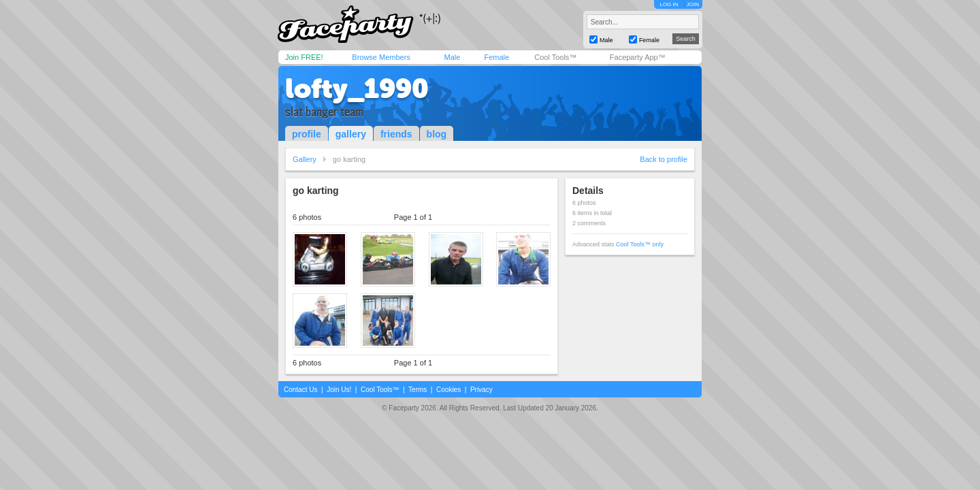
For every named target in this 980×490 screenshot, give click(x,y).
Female (496, 57)
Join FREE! (304, 57)
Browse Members (381, 57)
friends (396, 134)
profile (307, 134)
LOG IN (669, 4)
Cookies (448, 390)
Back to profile (664, 159)
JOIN (693, 4)
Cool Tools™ (555, 57)
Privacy (481, 390)
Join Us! (339, 390)
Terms (418, 390)
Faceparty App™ (638, 57)
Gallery (305, 159)
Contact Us (300, 390)
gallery (351, 134)
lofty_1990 (357, 88)
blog (437, 134)
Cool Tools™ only (640, 244)
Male (452, 57)
